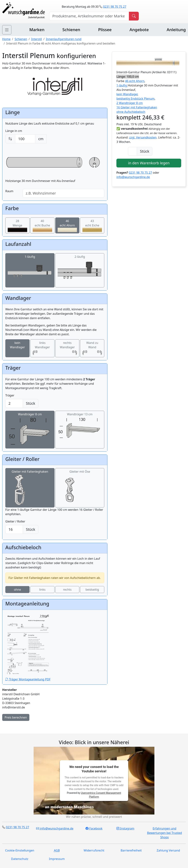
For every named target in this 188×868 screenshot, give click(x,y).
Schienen (71, 30)
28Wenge (17, 226)
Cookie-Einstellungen (20, 850)
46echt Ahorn (67, 226)
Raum (9, 191)
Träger (10, 395)
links (42, 590)
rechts (67, 590)
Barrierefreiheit (131, 850)
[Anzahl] (132, 151)
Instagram (125, 828)
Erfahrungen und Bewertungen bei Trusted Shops (164, 833)
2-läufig (80, 270)
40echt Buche (42, 226)
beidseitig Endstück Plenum (135, 99)
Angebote (139, 30)
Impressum (57, 859)
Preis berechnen (16, 717)
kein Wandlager (17, 348)
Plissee (105, 30)
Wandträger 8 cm (30, 430)
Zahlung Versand (168, 850)
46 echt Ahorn (135, 81)
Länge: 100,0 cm (128, 77)
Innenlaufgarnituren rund (64, 39)
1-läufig (30, 270)
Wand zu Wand (92, 348)
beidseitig (92, 590)
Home (6, 39)
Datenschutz (20, 859)
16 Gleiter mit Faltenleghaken (137, 107)
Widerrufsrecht (94, 850)
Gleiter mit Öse (80, 488)
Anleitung (176, 30)
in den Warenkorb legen (149, 163)
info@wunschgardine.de (133, 177)
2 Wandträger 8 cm (130, 103)
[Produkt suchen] (134, 16)
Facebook (94, 828)
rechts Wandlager (67, 348)
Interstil (37, 39)
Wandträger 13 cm (80, 426)
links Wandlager (42, 348)
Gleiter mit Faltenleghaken (30, 488)
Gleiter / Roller (15, 521)
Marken (37, 30)
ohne (17, 590)
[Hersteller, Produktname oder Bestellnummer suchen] (89, 16)
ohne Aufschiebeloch (131, 112)
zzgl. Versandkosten (143, 137)
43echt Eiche (92, 226)
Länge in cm (14, 131)
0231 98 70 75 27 (115, 7)
